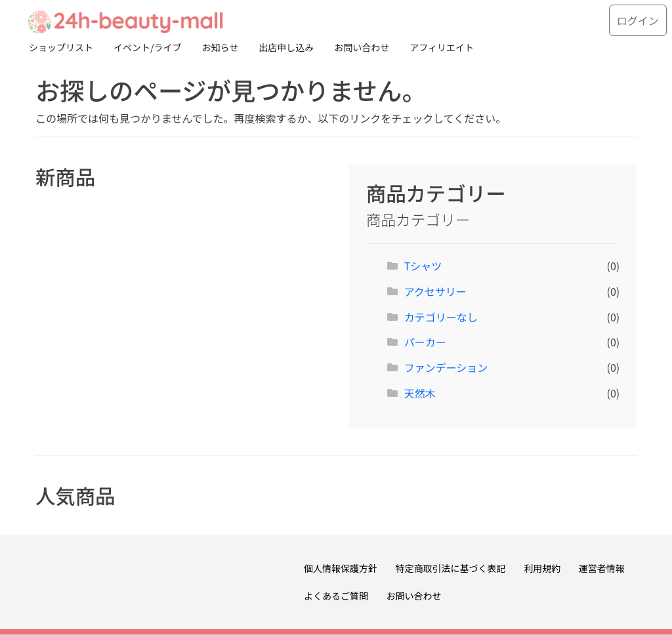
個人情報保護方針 (341, 568)
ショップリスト (61, 47)
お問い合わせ (362, 47)
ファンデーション (446, 367)
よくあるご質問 (336, 596)
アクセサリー (435, 291)
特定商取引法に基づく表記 (451, 568)
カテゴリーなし (441, 317)
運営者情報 (602, 568)
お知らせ (220, 47)
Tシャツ (423, 266)
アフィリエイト (442, 47)
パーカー (425, 342)
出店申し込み (286, 47)
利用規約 (542, 568)
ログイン (638, 20)
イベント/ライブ (148, 47)
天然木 (420, 393)
